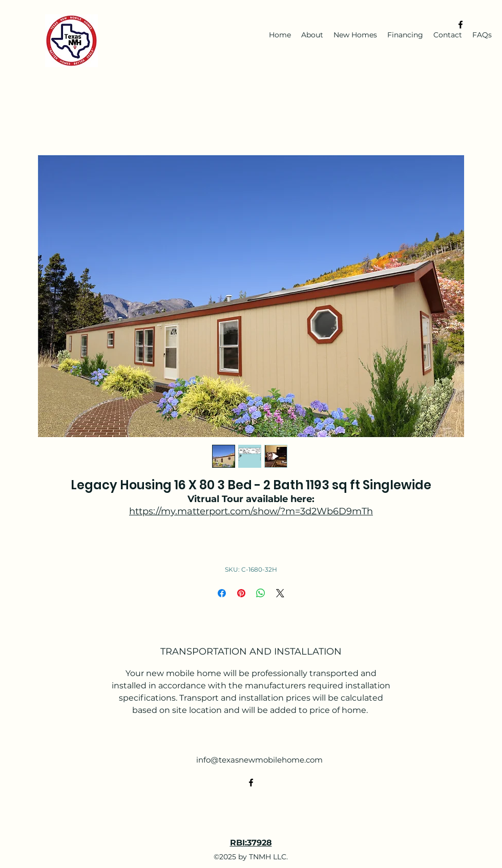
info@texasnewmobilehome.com (259, 760)
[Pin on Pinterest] (241, 593)
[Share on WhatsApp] (261, 593)
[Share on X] (280, 593)
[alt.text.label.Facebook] (461, 25)
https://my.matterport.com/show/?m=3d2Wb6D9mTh (251, 511)
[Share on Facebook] (222, 593)
